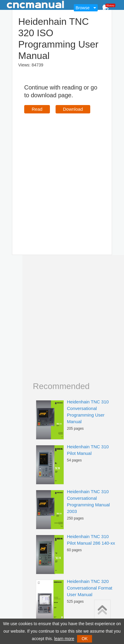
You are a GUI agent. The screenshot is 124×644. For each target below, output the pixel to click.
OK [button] (85, 639)
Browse (83, 8)
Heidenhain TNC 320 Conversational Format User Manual (90, 588)
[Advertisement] (56, 176)
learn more (64, 639)
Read (37, 109)
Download (73, 109)
